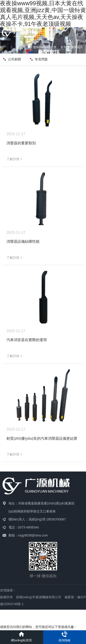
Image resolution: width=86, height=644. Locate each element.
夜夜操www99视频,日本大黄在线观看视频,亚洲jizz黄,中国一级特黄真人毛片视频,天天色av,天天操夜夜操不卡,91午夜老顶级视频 (43, 13)
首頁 (63, 47)
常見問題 (39, 59)
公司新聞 (12, 59)
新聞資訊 (77, 47)
